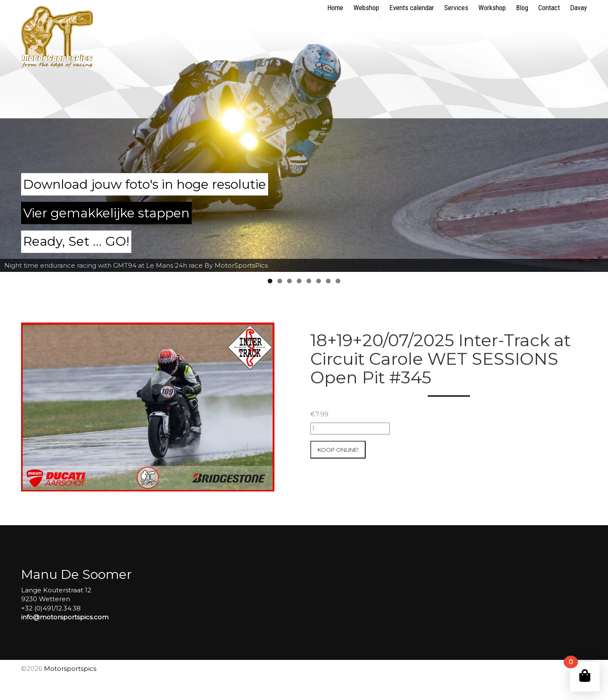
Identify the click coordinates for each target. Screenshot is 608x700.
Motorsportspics (70, 669)
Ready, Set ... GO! (76, 241)
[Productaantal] (350, 428)
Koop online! (338, 450)
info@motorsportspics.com (65, 617)
